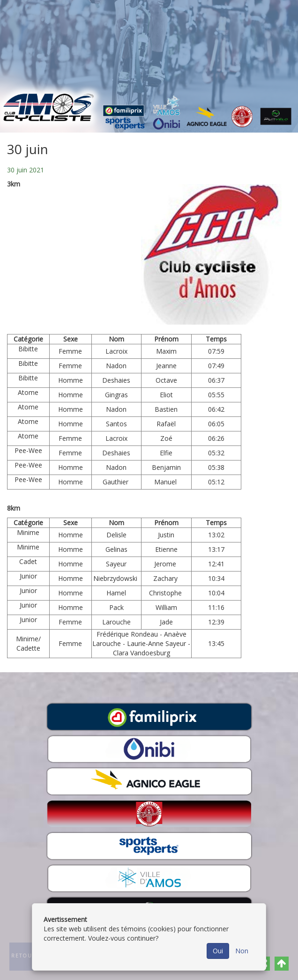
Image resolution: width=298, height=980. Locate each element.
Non (242, 951)
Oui (218, 951)
